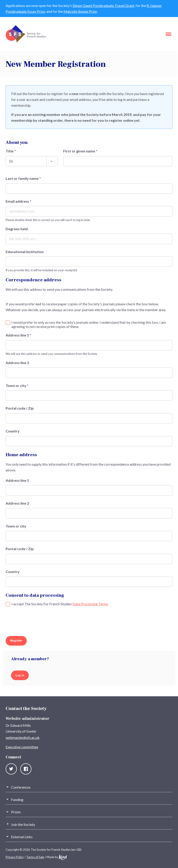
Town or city (17, 386)
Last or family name (23, 178)
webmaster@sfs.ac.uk (23, 737)
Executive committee (22, 747)
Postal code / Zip (20, 408)
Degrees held (17, 229)
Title (11, 151)
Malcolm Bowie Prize (80, 11)
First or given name (80, 151)
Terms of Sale (35, 857)
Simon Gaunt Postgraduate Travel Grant (103, 5)
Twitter (11, 769)
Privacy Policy (15, 857)
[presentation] (40, 622)
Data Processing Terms (90, 604)
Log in (20, 675)
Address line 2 (17, 363)
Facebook (26, 769)
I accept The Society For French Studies (60, 604)
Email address (18, 201)
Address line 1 (18, 335)
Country (13, 431)
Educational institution (25, 252)
